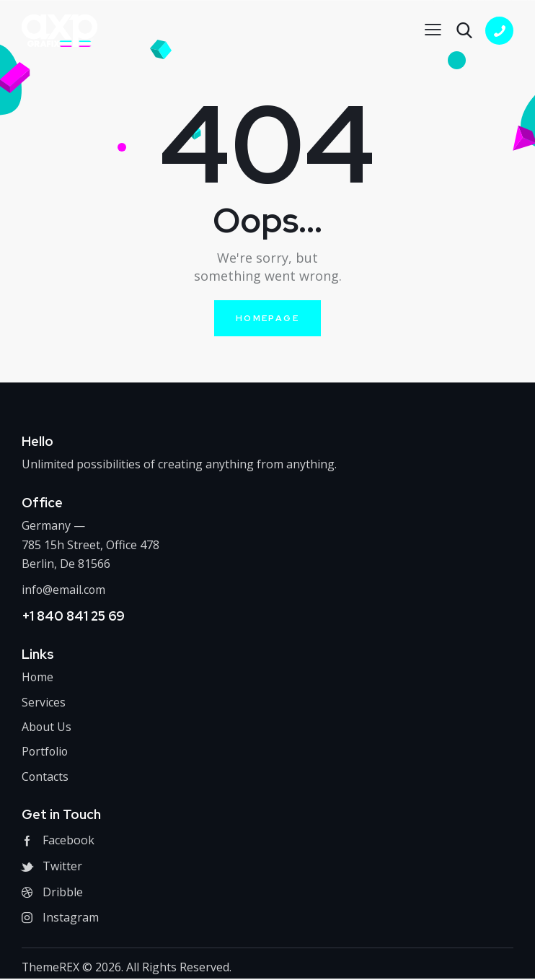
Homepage (267, 318)
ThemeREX (51, 968)
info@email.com (64, 590)
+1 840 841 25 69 (73, 616)
